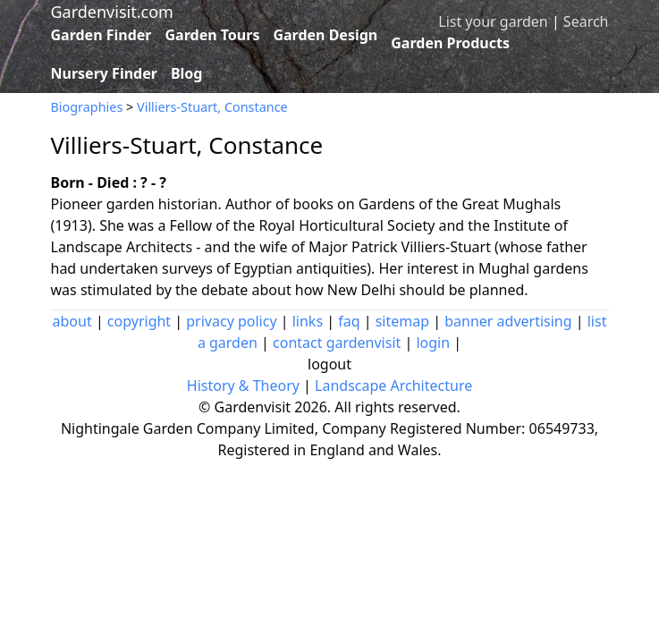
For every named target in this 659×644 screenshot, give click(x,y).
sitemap (402, 321)
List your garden (493, 21)
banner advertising (508, 321)
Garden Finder (101, 35)
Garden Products (450, 43)
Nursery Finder (104, 73)
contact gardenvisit (337, 343)
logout (329, 364)
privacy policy (231, 321)
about (72, 321)
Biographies (87, 107)
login (433, 343)
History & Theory (243, 386)
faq (349, 321)
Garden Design (325, 35)
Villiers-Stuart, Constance (212, 107)
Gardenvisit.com (112, 12)
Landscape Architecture (393, 386)
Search (586, 21)
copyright (139, 321)
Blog (187, 73)
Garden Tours (213, 35)
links (308, 321)
